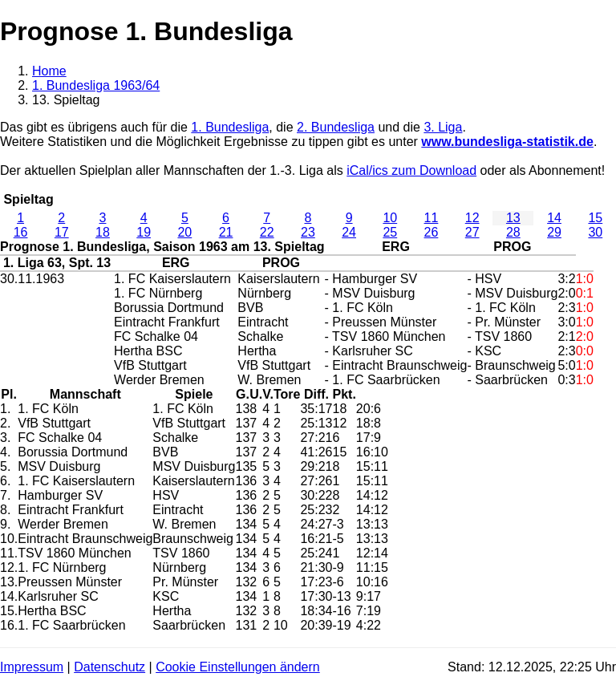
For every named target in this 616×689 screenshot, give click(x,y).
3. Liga (443, 127)
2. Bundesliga (336, 127)
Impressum (32, 667)
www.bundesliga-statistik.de (507, 142)
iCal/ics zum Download (411, 170)
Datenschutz (109, 667)
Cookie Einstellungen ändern (238, 667)
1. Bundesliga (230, 127)
